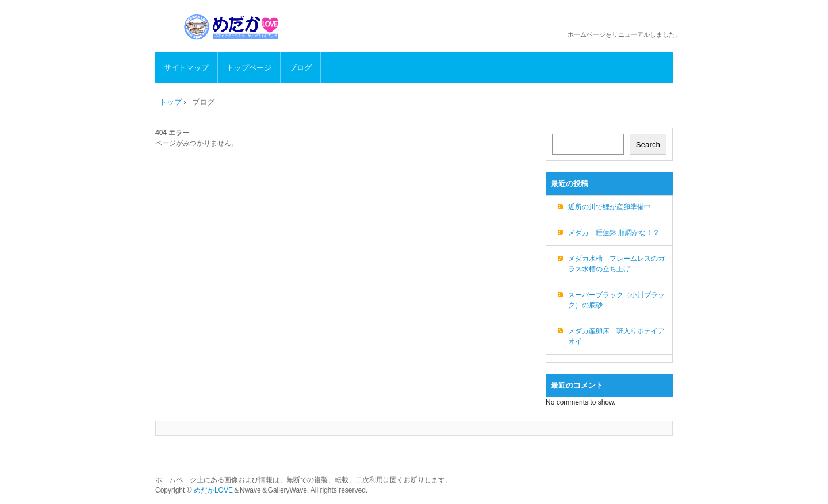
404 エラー (172, 133)
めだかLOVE (213, 490)
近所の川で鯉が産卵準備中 (609, 207)
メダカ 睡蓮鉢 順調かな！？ (614, 233)
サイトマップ (186, 68)
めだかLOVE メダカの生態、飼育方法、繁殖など (233, 27)
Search (648, 145)
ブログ (300, 68)
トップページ (249, 68)
